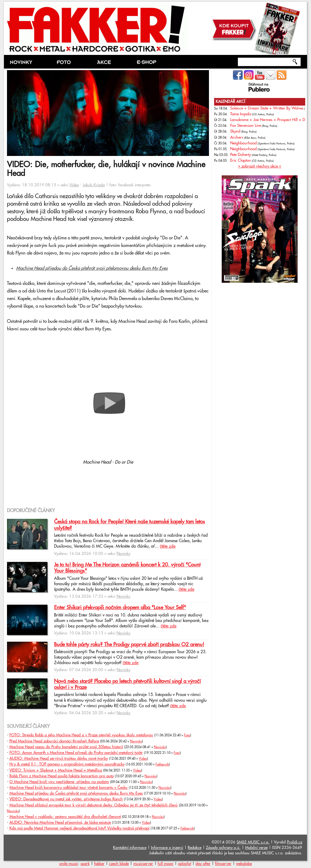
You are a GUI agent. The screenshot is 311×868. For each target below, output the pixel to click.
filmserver (223, 864)
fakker (99, 864)
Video (74, 185)
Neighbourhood (243, 143)
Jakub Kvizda (94, 185)
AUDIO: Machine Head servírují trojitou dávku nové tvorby (59, 758)
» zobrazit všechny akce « (260, 166)
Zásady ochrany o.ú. (223, 848)
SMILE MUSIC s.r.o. (253, 842)
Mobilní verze (256, 848)
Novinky (123, 554)
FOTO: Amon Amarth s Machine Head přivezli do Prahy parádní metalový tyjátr (76, 753)
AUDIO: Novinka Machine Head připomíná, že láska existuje (60, 822)
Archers (237, 137)
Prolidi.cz (295, 842)
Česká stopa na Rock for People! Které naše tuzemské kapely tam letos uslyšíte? (130, 525)
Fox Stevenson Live (246, 126)
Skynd (235, 131)
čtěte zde (168, 546)
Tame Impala (241, 114)
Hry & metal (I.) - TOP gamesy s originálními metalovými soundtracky (67, 764)
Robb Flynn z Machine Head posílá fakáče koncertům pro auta (62, 776)
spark (85, 864)
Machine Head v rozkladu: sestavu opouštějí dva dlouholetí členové (65, 817)
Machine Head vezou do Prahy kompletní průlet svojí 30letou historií (66, 747)
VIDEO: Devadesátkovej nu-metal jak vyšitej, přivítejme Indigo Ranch (66, 799)
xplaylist (185, 864)
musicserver (143, 864)
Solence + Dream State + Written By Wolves (267, 108)
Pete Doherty (241, 155)
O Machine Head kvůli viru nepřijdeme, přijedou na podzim (59, 782)
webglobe (244, 864)
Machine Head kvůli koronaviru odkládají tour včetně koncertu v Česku (68, 788)
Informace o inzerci (167, 848)
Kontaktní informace (130, 848)
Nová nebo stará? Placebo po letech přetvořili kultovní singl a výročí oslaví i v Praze (127, 684)
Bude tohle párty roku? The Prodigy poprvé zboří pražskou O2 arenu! (129, 645)
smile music (69, 864)
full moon (166, 864)
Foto (187, 735)
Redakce (195, 848)
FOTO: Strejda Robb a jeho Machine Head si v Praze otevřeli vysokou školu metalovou (81, 735)
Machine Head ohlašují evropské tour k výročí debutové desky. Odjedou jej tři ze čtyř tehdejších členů (94, 805)
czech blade (119, 864)
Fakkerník (162, 765)
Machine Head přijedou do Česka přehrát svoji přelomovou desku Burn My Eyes (92, 268)
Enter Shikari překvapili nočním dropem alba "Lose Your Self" (120, 608)
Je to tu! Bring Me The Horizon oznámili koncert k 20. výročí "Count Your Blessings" (127, 568)
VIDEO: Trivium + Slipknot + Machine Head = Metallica (56, 770)
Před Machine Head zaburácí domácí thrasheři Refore (54, 741)
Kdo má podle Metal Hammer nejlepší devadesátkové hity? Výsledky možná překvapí (79, 828)
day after (203, 864)
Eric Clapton (241, 160)
